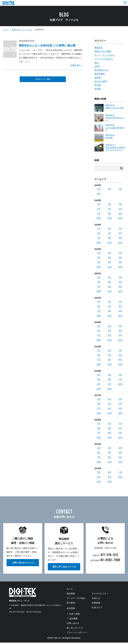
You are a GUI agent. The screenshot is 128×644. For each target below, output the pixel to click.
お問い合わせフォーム (23, 564)
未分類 (98, 85)
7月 (99, 214)
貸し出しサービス (75, 629)
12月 (120, 218)
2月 (110, 189)
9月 (120, 214)
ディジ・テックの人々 (105, 55)
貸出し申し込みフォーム (64, 568)
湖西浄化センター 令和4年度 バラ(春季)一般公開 (47, 45)
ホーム (6, 30)
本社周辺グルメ (102, 70)
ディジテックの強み (76, 600)
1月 (99, 189)
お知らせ (96, 600)
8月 (110, 214)
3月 (120, 189)
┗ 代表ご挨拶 (73, 615)
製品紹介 (99, 48)
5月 (110, 209)
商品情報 (71, 595)
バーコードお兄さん (104, 59)
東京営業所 (100, 74)
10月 (99, 218)
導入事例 (71, 604)
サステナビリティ (100, 595)
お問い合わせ (73, 625)
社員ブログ (97, 609)
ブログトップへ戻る (43, 79)
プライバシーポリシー (77, 634)
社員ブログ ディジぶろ (22, 30)
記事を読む (76, 65)
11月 (110, 218)
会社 (96, 63)
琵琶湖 (98, 78)
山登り (98, 66)
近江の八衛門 (101, 81)
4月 (99, 194)
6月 (120, 209)
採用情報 (96, 604)
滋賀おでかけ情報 (103, 51)
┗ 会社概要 (72, 620)
